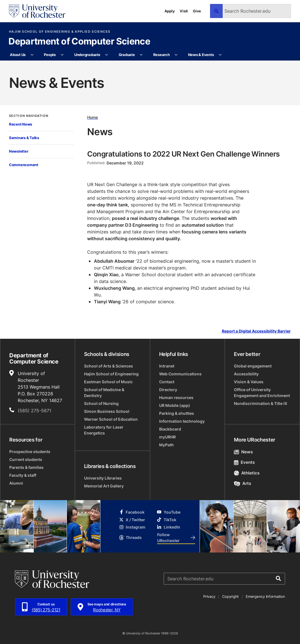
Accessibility (246, 374)
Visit (184, 11)
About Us (18, 55)
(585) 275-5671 (34, 411)
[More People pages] (62, 55)
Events (244, 462)
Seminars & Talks (24, 138)
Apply (170, 11)
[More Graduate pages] (141, 55)
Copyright (230, 596)
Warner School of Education (111, 419)
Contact (167, 382)
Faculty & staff (23, 475)
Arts (243, 483)
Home (93, 117)
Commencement (24, 165)
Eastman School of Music (108, 382)
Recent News (21, 124)
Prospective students (30, 452)
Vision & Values (249, 382)
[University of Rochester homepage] (37, 11)
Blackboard (170, 429)
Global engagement (253, 366)
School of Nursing (101, 403)
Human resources (176, 397)
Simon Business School (107, 411)
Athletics (247, 473)
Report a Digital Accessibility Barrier (256, 331)
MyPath (166, 445)
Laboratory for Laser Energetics (104, 430)
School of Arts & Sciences (109, 366)
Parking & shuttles (177, 413)
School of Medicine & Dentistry (104, 393)
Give (197, 11)
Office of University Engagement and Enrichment (262, 393)
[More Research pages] (176, 55)
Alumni (16, 483)
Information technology (182, 421)
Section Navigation (29, 116)
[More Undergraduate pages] (107, 55)
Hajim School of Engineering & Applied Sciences (60, 32)
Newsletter (19, 151)
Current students (26, 459)
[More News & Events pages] (220, 55)
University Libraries (103, 478)
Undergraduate (87, 55)
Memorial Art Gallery (104, 486)
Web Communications (180, 374)
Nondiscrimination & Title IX (261, 403)
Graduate (127, 55)
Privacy (209, 596)
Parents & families (26, 467)
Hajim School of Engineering (111, 374)
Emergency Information (265, 596)
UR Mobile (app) (175, 405)
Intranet (167, 366)
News (243, 452)
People (50, 55)
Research (162, 55)
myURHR (167, 437)
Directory (168, 390)
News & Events (201, 55)
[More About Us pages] (32, 55)
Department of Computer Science (79, 42)
